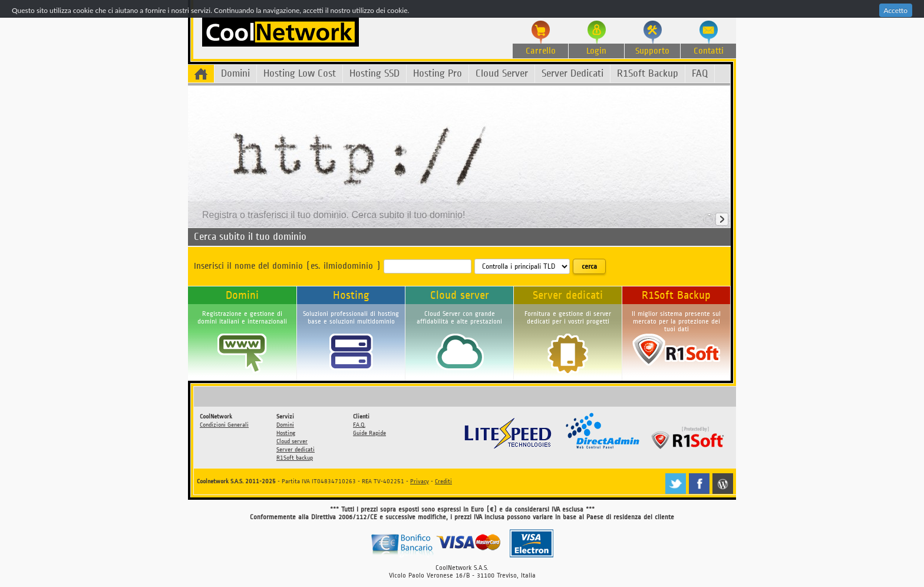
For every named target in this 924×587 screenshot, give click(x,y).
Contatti (709, 51)
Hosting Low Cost (300, 73)
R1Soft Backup (648, 73)
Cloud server (460, 295)
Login (596, 51)
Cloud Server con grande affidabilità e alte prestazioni (459, 318)
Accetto (896, 10)
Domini (235, 73)
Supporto (652, 51)
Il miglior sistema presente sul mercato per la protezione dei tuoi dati (676, 321)
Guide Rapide (369, 433)
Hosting (351, 295)
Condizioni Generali (224, 425)
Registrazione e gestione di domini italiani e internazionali (242, 318)
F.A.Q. (359, 425)
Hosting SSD (374, 73)
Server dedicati (568, 295)
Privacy (420, 482)
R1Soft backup (295, 458)
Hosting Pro (438, 73)
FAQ (700, 73)
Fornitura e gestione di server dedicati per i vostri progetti (568, 318)
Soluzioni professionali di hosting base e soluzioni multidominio (351, 318)
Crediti (443, 482)
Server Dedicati (572, 73)
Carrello (541, 51)
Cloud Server (502, 73)
